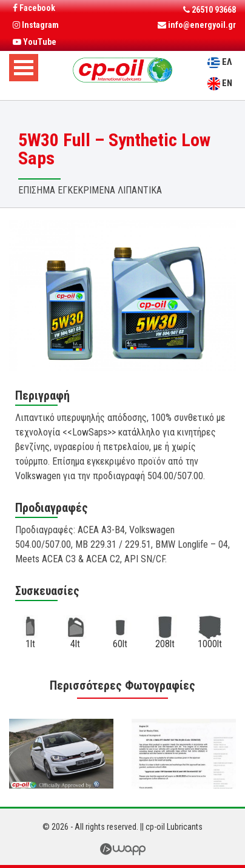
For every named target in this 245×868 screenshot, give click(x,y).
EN (227, 83)
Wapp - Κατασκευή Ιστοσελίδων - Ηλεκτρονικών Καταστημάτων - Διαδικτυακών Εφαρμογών (122, 849)
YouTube (35, 42)
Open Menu (24, 68)
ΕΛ (227, 62)
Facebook (34, 8)
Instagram (36, 25)
